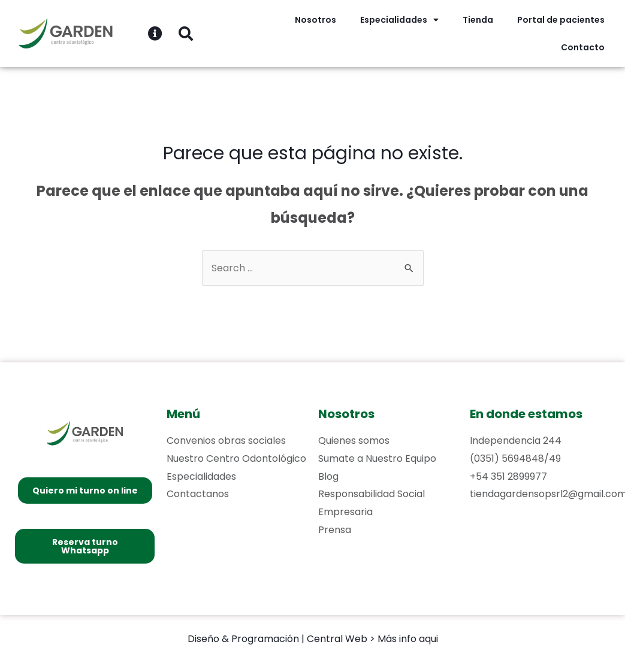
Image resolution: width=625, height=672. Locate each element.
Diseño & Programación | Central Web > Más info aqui (313, 639)
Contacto (583, 47)
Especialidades (399, 20)
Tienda (478, 20)
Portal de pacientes (561, 20)
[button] (85, 491)
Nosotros (315, 20)
